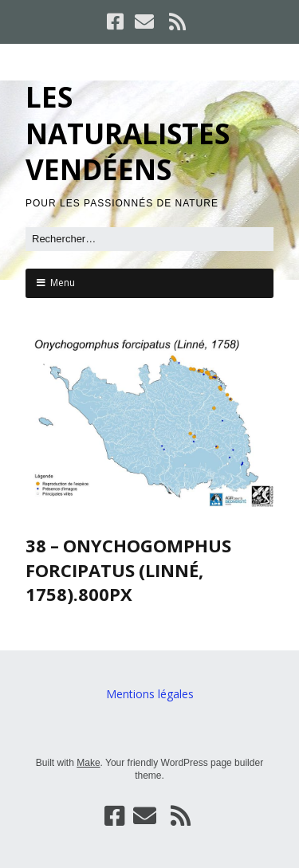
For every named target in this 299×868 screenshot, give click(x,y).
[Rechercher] (149, 239)
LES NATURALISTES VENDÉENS (128, 133)
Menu (63, 283)
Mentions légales (150, 694)
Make (88, 763)
